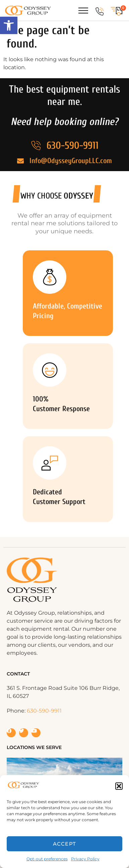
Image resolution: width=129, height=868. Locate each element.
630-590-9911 (73, 146)
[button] (9, 25)
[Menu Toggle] (83, 11)
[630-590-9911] (100, 11)
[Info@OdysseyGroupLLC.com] (20, 161)
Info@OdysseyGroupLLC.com (71, 161)
